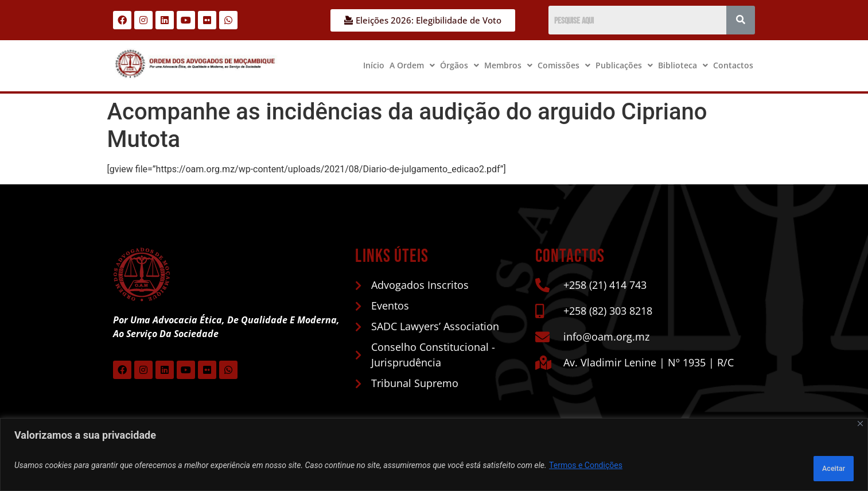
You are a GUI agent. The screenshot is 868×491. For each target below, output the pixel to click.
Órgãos (460, 65)
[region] (434, 458)
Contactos (733, 65)
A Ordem (412, 65)
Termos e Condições (586, 469)
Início (374, 65)
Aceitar (824, 469)
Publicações (624, 65)
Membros (508, 65)
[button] (412, 65)
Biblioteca (683, 65)
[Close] (860, 430)
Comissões (564, 65)
